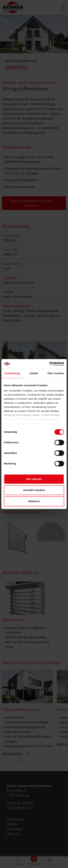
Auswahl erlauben (34, 490)
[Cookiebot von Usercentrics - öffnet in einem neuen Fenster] (49, 364)
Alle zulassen (34, 479)
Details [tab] (34, 373)
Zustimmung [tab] (12, 373)
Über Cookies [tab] (56, 373)
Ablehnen (34, 501)
